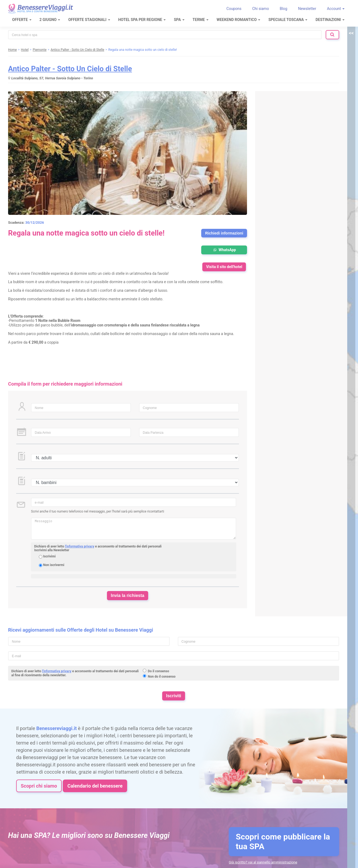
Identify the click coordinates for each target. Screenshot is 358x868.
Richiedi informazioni (224, 233)
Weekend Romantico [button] (238, 20)
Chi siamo (260, 9)
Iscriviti (173, 696)
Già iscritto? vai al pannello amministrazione (263, 862)
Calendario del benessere (95, 786)
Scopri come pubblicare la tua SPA (283, 842)
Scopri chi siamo (39, 786)
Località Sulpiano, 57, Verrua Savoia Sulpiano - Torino (52, 78)
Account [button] (336, 9)
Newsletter (307, 9)
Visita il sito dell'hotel (224, 267)
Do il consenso (159, 671)
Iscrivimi (49, 556)
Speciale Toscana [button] (288, 20)
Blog (283, 9)
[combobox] (165, 35)
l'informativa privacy (80, 546)
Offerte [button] (22, 20)
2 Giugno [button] (50, 20)
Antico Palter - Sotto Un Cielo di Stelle (70, 69)
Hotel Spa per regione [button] (142, 20)
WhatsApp (224, 250)
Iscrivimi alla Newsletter (52, 550)
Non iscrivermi (54, 565)
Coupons (234, 9)
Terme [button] (201, 20)
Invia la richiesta (128, 595)
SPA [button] (179, 20)
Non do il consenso (162, 677)
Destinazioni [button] (330, 20)
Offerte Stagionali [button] (89, 20)
